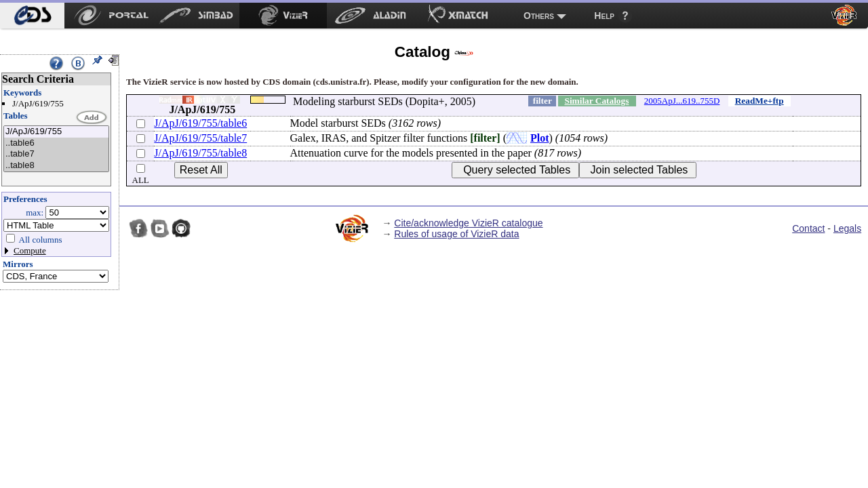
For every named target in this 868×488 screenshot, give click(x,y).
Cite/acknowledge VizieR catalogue (468, 223)
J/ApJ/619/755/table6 (200, 123)
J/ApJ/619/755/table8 (200, 153)
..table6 (56, 143)
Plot (540, 138)
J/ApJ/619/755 (56, 132)
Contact (808, 228)
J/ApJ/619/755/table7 (200, 138)
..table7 (56, 154)
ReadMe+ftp (759, 101)
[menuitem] (32, 16)
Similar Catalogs (596, 101)
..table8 (56, 166)
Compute (30, 250)
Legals (847, 228)
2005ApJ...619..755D (682, 101)
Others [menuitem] (539, 16)
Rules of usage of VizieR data (456, 234)
